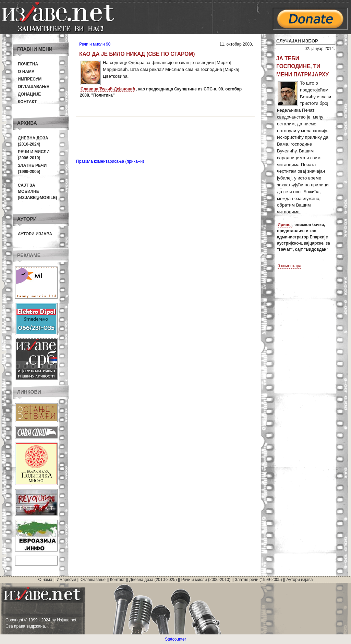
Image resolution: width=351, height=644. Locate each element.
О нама (26, 72)
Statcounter (175, 639)
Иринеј (285, 225)
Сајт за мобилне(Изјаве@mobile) (38, 191)
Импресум (30, 79)
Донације (29, 94)
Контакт (27, 102)
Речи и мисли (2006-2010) (206, 580)
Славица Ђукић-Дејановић (108, 89)
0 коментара (289, 266)
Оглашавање (33, 87)
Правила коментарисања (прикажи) (110, 161)
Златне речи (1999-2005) (258, 580)
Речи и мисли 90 (95, 44)
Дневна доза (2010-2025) (153, 580)
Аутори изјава (35, 234)
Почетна (28, 64)
